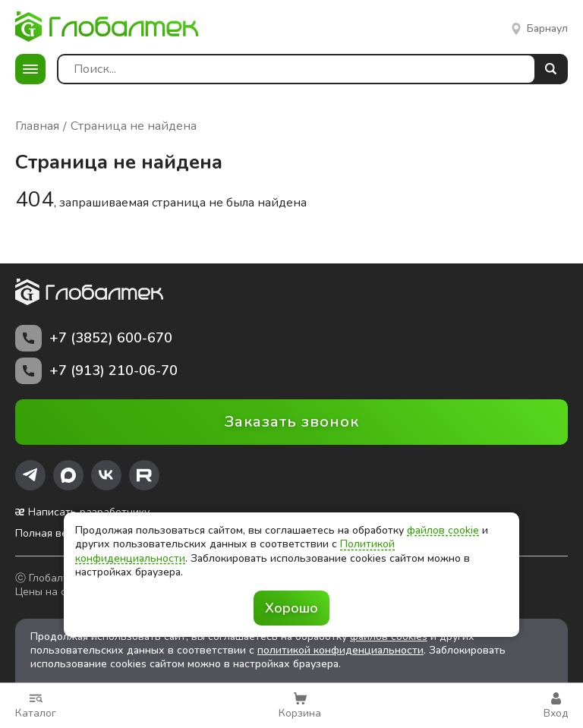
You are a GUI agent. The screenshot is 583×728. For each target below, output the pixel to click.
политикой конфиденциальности (340, 650)
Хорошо (291, 608)
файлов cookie (443, 530)
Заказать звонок (292, 422)
